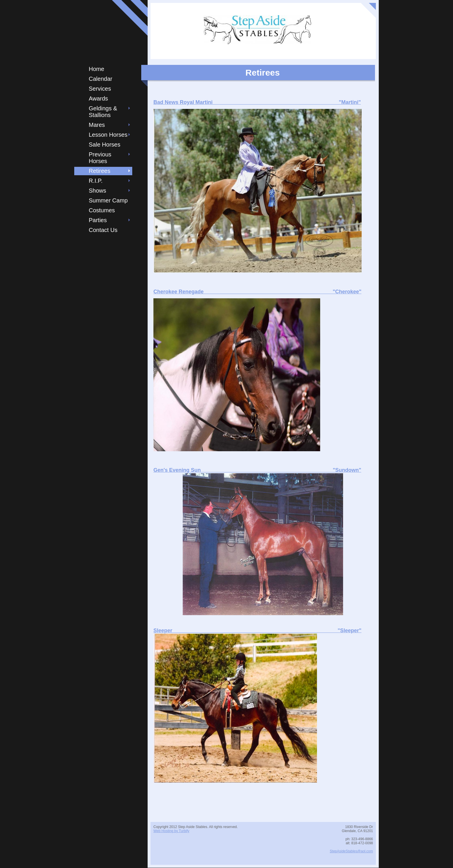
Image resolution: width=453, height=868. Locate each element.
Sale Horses (105, 145)
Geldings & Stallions (103, 112)
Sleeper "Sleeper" (257, 631)
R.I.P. (96, 181)
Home (96, 69)
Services (100, 89)
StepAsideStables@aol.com (351, 851)
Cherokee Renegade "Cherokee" (257, 292)
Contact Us (103, 230)
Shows (97, 191)
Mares (97, 125)
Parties (98, 220)
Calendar (100, 79)
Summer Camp (108, 200)
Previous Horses (100, 158)
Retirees (99, 171)
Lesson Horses (108, 135)
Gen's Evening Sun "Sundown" (257, 470)
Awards (98, 98)
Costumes (102, 210)
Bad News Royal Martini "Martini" (257, 102)
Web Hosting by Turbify (171, 831)
